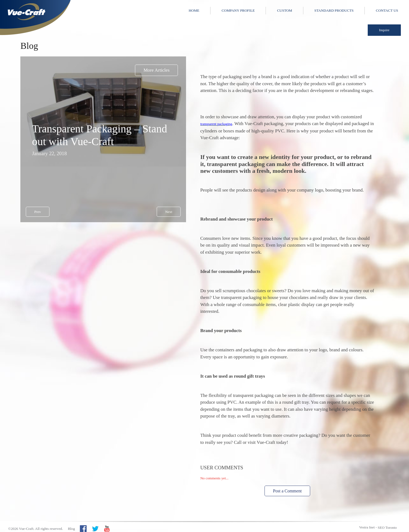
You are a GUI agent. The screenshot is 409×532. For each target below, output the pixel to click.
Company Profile (238, 10)
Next (169, 212)
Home (194, 10)
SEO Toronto (387, 528)
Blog (71, 529)
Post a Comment (287, 491)
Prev (37, 212)
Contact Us (387, 10)
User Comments (222, 468)
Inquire (384, 30)
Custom (284, 10)
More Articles (156, 70)
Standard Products (334, 10)
